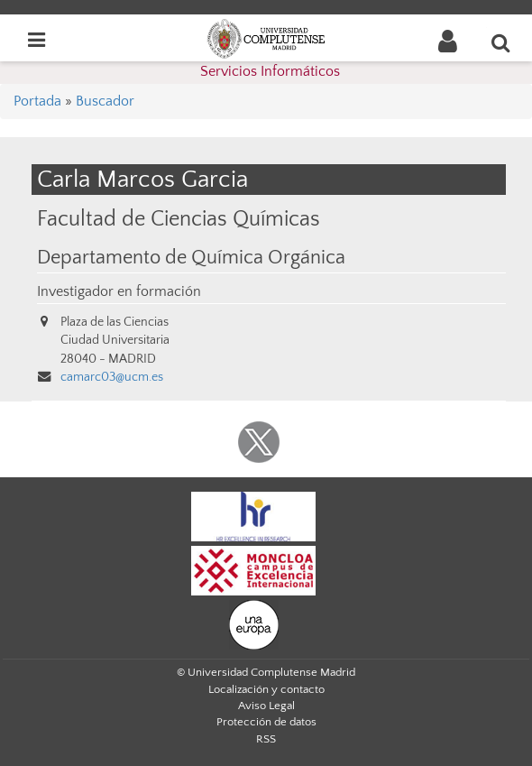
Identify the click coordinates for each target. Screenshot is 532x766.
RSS (266, 739)
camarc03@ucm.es (112, 377)
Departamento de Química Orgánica (191, 258)
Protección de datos (266, 722)
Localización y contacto (266, 689)
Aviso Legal (266, 706)
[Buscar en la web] (501, 42)
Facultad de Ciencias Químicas (179, 219)
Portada (37, 101)
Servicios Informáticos (270, 71)
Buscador (105, 101)
